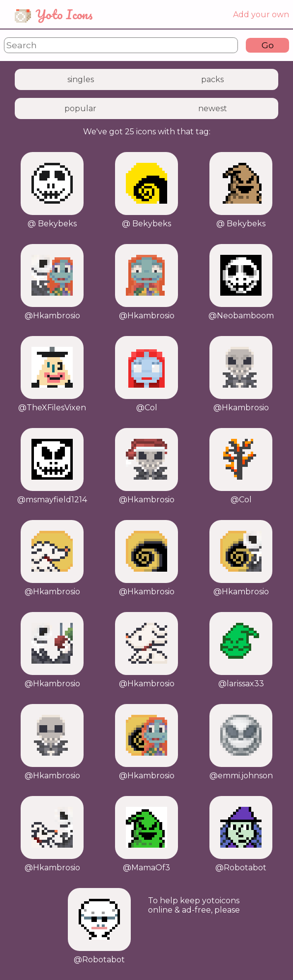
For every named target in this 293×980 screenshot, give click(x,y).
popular (80, 108)
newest (213, 108)
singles (81, 79)
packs (212, 79)
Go (268, 45)
